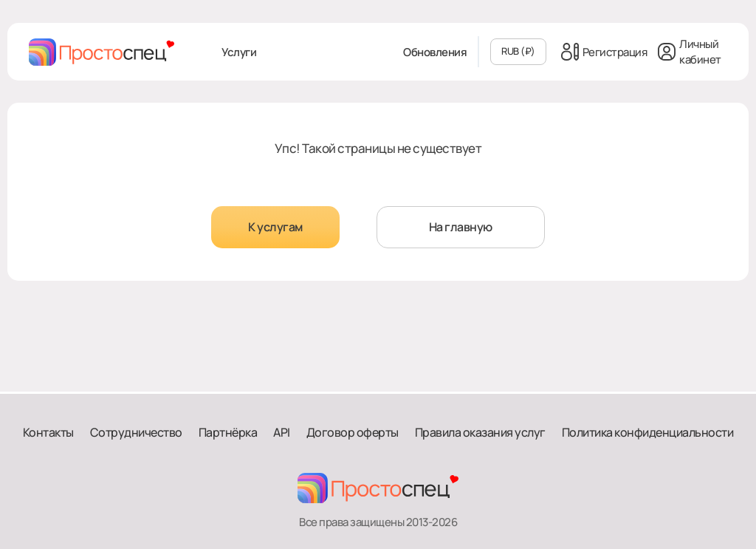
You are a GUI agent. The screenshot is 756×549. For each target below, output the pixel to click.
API (282, 432)
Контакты (48, 432)
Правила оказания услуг (480, 432)
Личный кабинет (690, 52)
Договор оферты (353, 432)
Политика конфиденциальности (648, 432)
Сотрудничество (136, 432)
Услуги (239, 52)
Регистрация (604, 52)
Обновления (435, 52)
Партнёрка (228, 432)
